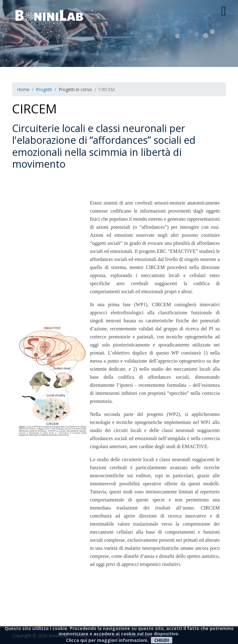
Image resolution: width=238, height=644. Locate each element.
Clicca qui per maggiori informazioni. (107, 640)
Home (23, 89)
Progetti (44, 89)
